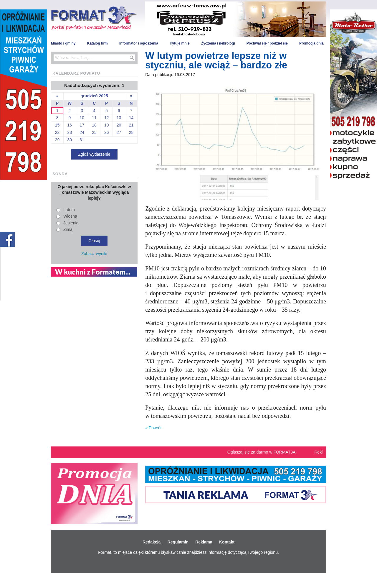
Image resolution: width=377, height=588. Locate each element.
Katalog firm (97, 43)
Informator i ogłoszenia (139, 43)
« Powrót (153, 428)
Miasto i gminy (63, 43)
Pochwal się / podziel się (267, 43)
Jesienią (71, 223)
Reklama (204, 542)
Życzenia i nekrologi (218, 43)
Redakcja (152, 542)
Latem (69, 210)
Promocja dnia (311, 43)
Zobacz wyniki (94, 254)
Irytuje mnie (180, 43)
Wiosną (70, 216)
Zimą (68, 229)
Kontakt (227, 542)
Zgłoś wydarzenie (94, 154)
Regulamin (178, 542)
